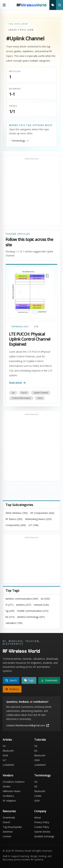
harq (40, 398)
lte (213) (10, 617)
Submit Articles (42, 832)
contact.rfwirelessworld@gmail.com (28, 725)
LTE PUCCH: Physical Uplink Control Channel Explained (30, 339)
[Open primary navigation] (4, 5)
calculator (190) (14, 623)
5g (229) (10, 611)
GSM (5, 755)
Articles (7, 740)
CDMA (38, 796)
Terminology (20, 327)
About (38, 817)
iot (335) (45, 599)
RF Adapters (9, 801)
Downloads (9, 817)
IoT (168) (34, 525)
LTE (36, 327)
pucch (24, 393)
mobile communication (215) (33, 611)
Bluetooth (8, 751)
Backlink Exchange (44, 836)
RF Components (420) (42, 513)
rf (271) (9, 605)
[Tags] (53, 5)
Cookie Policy (42, 827)
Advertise (8, 832)
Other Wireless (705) (17, 513)
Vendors (8, 775)
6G (36, 751)
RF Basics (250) (14, 519)
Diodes (7, 786)
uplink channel (41, 393)
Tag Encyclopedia (12, 827)
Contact (7, 836)
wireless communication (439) (22, 599)
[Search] (60, 5)
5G (4, 746)
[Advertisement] (32, 192)
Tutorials (40, 740)
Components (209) (16, 525)
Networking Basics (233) (38, 519)
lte (13, 393)
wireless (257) (24, 605)
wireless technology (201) (31, 617)
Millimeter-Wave (12, 791)
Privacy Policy (42, 822)
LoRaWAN (8, 765)
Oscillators (8, 796)
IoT (5, 760)
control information (21, 398)
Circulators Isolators (14, 782)
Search (6, 822)
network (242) (41, 605)
